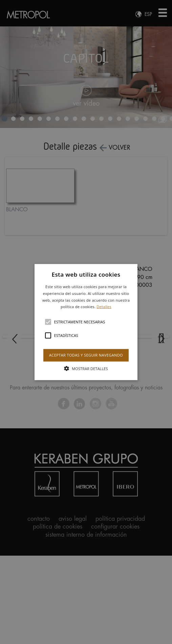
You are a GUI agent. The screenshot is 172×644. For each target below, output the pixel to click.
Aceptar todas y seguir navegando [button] (86, 355)
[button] (86, 322)
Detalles (104, 307)
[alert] (86, 322)
